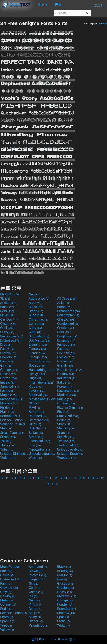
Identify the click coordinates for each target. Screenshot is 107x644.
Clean (8, 324)
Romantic (10, 416)
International (42, 382)
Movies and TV (42, 399)
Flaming (37, 353)
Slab (6, 428)
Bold (7, 311)
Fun (7, 361)
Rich (63, 412)
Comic (36, 324)
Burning (65, 571)
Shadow (66, 613)
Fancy (7, 349)
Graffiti (65, 365)
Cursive (66, 328)
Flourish (66, 353)
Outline (66, 403)
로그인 (99, 5)
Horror (9, 378)
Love (7, 391)
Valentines (39, 625)
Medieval (38, 395)
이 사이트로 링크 (63, 639)
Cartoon (9, 320)
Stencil (8, 437)
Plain (7, 412)
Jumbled (10, 387)
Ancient (9, 303)
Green (36, 592)
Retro (36, 412)
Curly (35, 328)
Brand (36, 311)
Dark (64, 332)
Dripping (66, 340)
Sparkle (8, 621)
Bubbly (37, 315)
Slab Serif (39, 428)
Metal (7, 600)
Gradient (65, 588)
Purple (65, 604)
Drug (6, 345)
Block (36, 307)
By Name (103, 24)
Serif (35, 424)
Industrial (67, 378)
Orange (65, 600)
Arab (35, 303)
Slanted (66, 428)
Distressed (11, 340)
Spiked (36, 433)
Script (64, 420)
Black (7, 307)
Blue (6, 571)
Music (65, 399)
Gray (6, 592)
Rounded (38, 416)
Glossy (65, 583)
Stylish (66, 437)
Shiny (35, 617)
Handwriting (41, 370)
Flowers (9, 357)
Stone (64, 621)
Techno (66, 441)
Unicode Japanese (43, 454)
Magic (8, 395)
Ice (33, 596)
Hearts (8, 374)
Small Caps (12, 433)
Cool (7, 328)
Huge (35, 378)
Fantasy (37, 349)
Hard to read (70, 370)
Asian (64, 303)
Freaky (66, 357)
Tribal (7, 449)
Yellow (8, 630)
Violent (8, 458)
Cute (35, 332)
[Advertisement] (53, 520)
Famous (66, 345)
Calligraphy (68, 315)
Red (6, 609)
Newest (34, 294)
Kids (36, 387)
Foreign (38, 357)
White (64, 625)
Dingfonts (67, 336)
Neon (35, 600)
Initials (8, 382)
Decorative (12, 336)
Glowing (9, 588)
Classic (66, 320)
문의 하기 (39, 639)
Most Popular (10, 294)
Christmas (38, 320)
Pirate (7, 407)
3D (5, 298)
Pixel (35, 407)
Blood (64, 307)
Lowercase (68, 391)
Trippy (7, 625)
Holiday (66, 374)
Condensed (68, 324)
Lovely (37, 391)
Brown (35, 571)
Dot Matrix (39, 340)
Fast (63, 349)
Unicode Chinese (14, 454)
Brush (7, 315)
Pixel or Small (70, 407)
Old (34, 403)
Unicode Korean (71, 454)
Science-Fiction (14, 420)
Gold (35, 588)
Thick (8, 445)
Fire (62, 579)
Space (64, 617)
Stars (64, 433)
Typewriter (39, 449)
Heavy (37, 374)
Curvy (7, 332)
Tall (6, 441)
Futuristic (39, 361)
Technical (39, 441)
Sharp (64, 424)
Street (36, 437)
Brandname (68, 311)
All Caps (67, 298)
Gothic (37, 365)
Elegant (38, 345)
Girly (6, 365)
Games (65, 361)
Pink (35, 604)
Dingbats (39, 336)
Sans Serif (68, 416)
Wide (35, 458)
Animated (38, 567)
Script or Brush (14, 424)
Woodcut (67, 458)
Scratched (39, 420)
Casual (7, 575)
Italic (64, 382)
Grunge (9, 370)
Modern (67, 395)
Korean (65, 387)
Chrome (37, 575)
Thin (36, 445)
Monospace (12, 399)
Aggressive (39, 298)
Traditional (68, 445)
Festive (8, 353)
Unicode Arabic (71, 449)
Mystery (9, 403)
